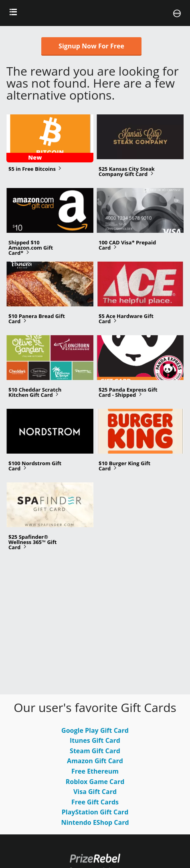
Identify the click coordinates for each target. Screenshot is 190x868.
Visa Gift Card (95, 792)
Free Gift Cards (95, 802)
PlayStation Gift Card (95, 812)
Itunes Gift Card (95, 740)
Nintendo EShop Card (95, 822)
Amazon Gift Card (95, 761)
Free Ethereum (95, 771)
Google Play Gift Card (95, 730)
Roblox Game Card (95, 782)
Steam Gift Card (95, 751)
